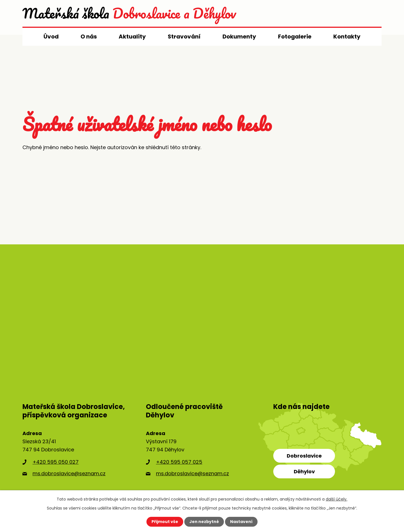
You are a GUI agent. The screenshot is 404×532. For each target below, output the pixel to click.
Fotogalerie (295, 37)
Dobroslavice (304, 456)
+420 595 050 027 (56, 462)
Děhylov (304, 471)
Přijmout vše (165, 522)
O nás (89, 37)
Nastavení (241, 522)
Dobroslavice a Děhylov (129, 13)
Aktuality (132, 37)
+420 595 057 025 (179, 462)
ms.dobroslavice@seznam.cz (69, 473)
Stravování (184, 37)
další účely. (337, 499)
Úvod (51, 37)
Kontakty (347, 37)
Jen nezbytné (204, 522)
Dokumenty (239, 37)
